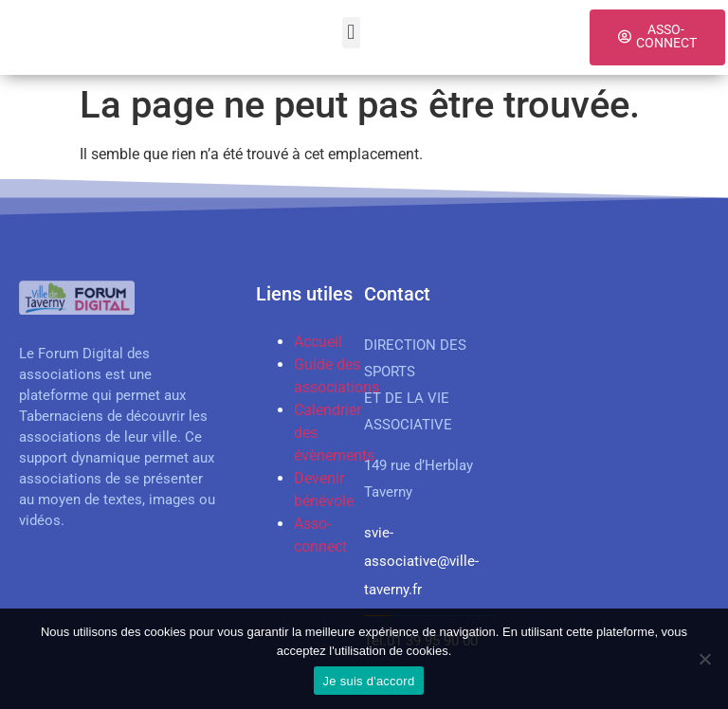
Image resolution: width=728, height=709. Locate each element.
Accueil (318, 342)
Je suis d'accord (369, 681)
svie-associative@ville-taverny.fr (421, 561)
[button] (351, 33)
